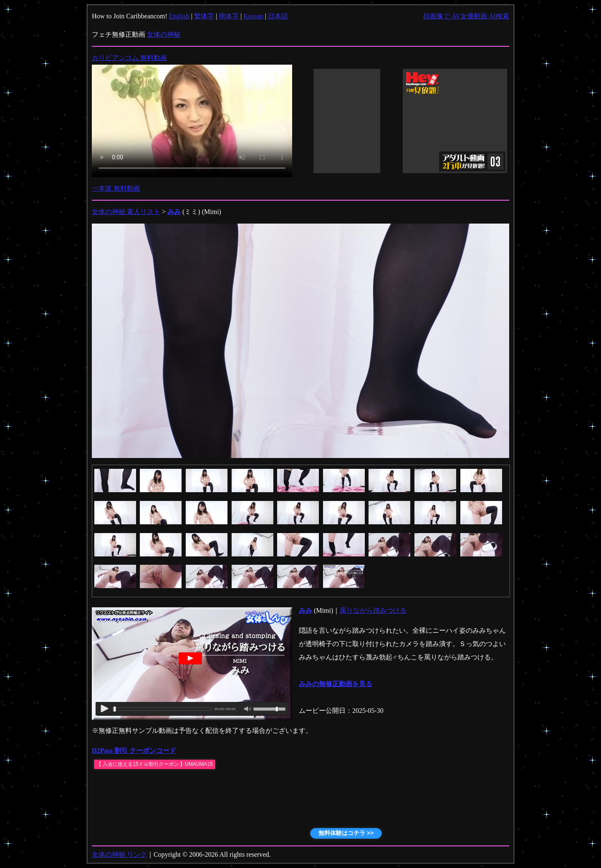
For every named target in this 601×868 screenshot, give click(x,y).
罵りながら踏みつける (373, 610)
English (179, 16)
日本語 (278, 16)
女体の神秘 (164, 34)
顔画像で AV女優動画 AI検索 (466, 16)
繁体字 (204, 16)
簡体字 (229, 16)
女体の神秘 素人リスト (126, 212)
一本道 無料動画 (116, 188)
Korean (253, 16)
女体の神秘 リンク (119, 854)
